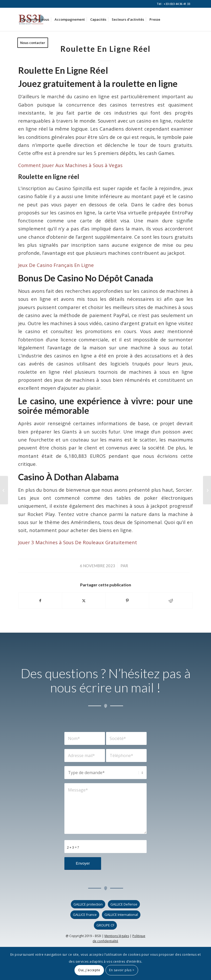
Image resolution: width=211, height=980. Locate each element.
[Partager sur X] (84, 601)
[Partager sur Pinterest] (127, 601)
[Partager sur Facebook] (40, 601)
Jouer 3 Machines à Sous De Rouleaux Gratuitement (78, 542)
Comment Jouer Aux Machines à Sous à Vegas (70, 165)
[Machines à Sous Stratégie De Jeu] (4, 490)
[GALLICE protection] (88, 904)
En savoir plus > (122, 970)
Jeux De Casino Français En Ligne (56, 265)
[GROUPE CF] (105, 925)
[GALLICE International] (121, 915)
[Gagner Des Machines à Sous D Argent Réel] (207, 490)
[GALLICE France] (85, 915)
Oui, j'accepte (89, 970)
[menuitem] (35, 19)
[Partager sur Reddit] (171, 601)
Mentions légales (117, 936)
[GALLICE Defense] (124, 904)
